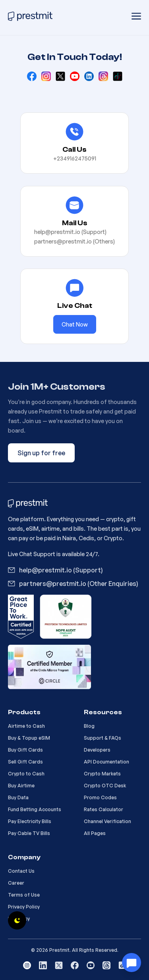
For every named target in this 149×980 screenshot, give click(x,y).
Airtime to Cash (26, 726)
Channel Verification (107, 821)
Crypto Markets (102, 774)
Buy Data (18, 797)
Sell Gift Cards (25, 762)
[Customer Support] (132, 963)
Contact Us (21, 871)
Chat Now (75, 324)
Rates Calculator (104, 809)
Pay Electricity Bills (30, 821)
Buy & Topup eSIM (29, 738)
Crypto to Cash (26, 774)
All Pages (95, 833)
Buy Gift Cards (25, 750)
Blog (89, 726)
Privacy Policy (24, 907)
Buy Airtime (21, 786)
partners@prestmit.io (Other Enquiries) (79, 584)
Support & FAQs (103, 738)
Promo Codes (100, 797)
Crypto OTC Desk (105, 786)
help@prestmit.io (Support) (70, 232)
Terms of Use (24, 895)
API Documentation (106, 762)
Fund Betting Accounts (35, 809)
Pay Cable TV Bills (29, 833)
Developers (97, 750)
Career (16, 883)
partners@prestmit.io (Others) (74, 241)
